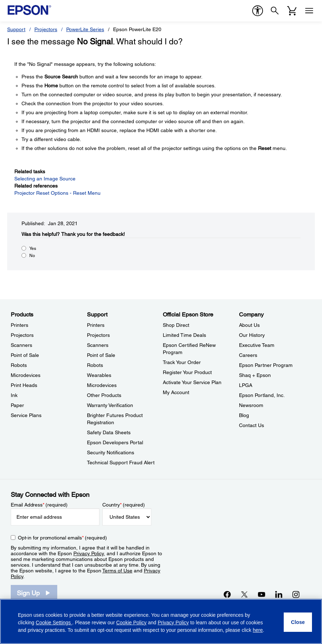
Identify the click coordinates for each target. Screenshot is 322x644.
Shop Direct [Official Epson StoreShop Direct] (176, 325)
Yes (33, 248)
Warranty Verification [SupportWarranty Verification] (110, 405)
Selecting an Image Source (45, 179)
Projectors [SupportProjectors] (98, 335)
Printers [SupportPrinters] (96, 325)
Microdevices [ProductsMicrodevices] (26, 375)
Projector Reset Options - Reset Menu (57, 193)
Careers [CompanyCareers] (248, 355)
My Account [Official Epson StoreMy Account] (176, 392)
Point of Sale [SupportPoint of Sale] (101, 355)
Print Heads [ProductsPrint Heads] (24, 385)
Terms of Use (117, 571)
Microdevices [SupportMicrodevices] (102, 385)
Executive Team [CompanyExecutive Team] (257, 345)
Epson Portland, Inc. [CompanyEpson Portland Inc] (262, 395)
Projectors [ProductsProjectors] (22, 335)
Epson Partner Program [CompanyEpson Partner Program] (266, 365)
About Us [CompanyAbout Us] (249, 325)
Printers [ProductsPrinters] (19, 325)
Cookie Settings (54, 623)
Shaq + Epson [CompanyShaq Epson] (255, 375)
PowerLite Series (85, 29)
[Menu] (309, 11)
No (32, 256)
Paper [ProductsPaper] (17, 405)
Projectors (46, 29)
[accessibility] (258, 11)
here (258, 630)
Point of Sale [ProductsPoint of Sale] (25, 355)
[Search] (275, 11)
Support (16, 29)
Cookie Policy (131, 623)
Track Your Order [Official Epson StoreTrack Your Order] (182, 362)
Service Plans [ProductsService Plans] (26, 415)
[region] (161, 621)
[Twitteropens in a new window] (244, 594)
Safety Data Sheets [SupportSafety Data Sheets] (109, 432)
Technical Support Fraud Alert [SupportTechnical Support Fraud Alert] (121, 463)
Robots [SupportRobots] (95, 365)
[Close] (298, 622)
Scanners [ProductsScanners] (21, 345)
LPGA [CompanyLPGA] (246, 385)
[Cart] (292, 11)
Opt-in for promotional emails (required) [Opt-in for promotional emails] (62, 538)
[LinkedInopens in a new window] (279, 594)
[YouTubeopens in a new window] (262, 594)
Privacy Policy (89, 553)
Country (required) (124, 505)
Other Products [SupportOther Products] (104, 395)
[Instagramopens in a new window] (296, 594)
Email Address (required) (39, 505)
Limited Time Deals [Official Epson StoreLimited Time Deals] (184, 335)
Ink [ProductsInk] (14, 395)
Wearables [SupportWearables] (99, 375)
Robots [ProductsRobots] (19, 365)
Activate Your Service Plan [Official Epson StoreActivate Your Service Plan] (192, 382)
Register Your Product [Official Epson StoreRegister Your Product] (187, 372)
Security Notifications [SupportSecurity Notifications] (111, 452)
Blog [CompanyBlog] (244, 415)
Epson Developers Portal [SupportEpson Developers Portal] (115, 442)
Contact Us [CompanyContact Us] (252, 425)
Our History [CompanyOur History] (252, 335)
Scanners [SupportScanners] (98, 345)
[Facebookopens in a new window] (227, 594)
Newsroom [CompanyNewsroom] (251, 405)
